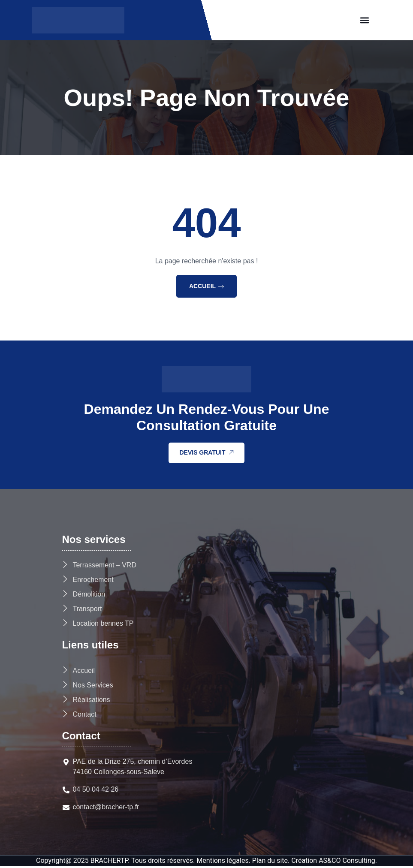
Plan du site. (271, 863)
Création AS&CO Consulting (333, 863)
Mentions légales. (223, 863)
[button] (364, 20)
